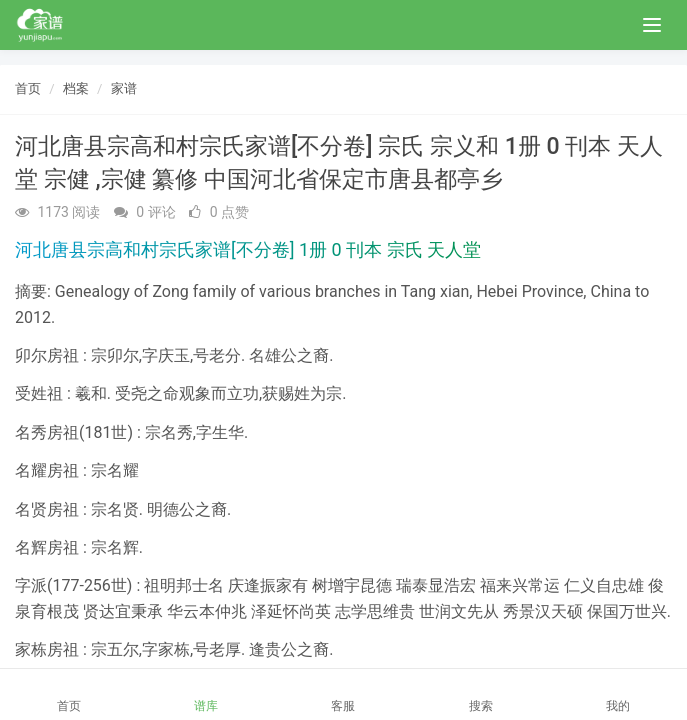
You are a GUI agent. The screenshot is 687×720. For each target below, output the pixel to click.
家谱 (124, 88)
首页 (28, 88)
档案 (76, 88)
